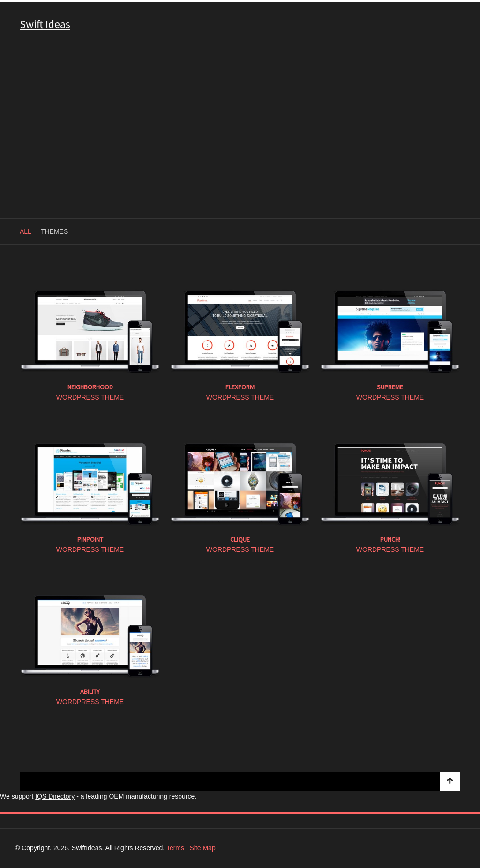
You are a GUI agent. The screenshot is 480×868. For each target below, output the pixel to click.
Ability (90, 691)
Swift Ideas (45, 24)
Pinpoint (90, 539)
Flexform (240, 387)
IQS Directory (55, 796)
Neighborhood (90, 387)
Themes (54, 231)
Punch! (390, 539)
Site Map (202, 848)
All (26, 231)
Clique (240, 539)
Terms (175, 848)
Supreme (390, 387)
